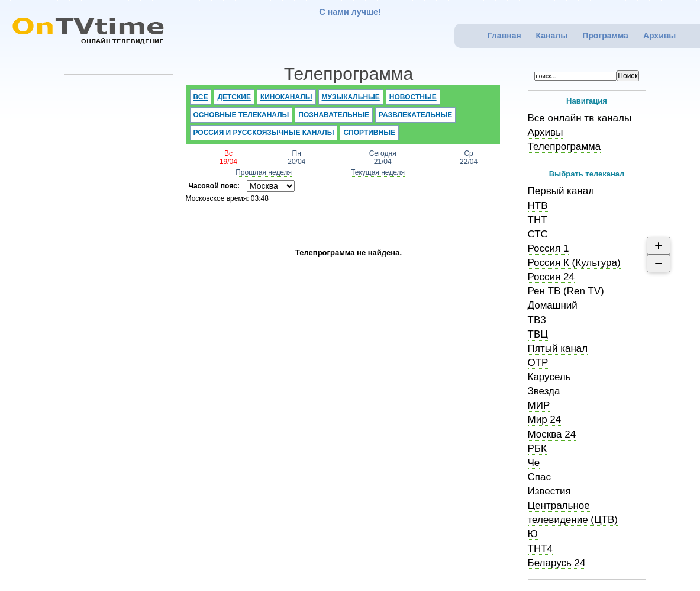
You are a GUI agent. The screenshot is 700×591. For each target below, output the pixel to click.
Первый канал (561, 191)
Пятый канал (558, 349)
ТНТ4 (541, 549)
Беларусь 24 (557, 563)
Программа (605, 36)
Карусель (549, 377)
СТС (538, 234)
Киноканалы (286, 97)
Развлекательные (415, 115)
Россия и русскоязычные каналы (264, 133)
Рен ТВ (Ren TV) (566, 291)
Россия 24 (551, 277)
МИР (539, 405)
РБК (537, 449)
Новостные (413, 97)
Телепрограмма (564, 147)
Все (201, 97)
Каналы (552, 36)
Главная (504, 36)
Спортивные (369, 133)
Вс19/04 (228, 158)
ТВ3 (537, 320)
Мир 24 (545, 420)
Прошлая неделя (264, 172)
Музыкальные (351, 97)
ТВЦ (538, 334)
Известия (549, 491)
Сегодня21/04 (383, 158)
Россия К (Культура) (574, 263)
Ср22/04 (469, 158)
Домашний (553, 305)
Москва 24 (552, 434)
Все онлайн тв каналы (580, 118)
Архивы (659, 36)
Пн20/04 (296, 158)
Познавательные (334, 115)
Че (534, 463)
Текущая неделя (378, 172)
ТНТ (538, 220)
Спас (539, 477)
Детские (234, 97)
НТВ (538, 206)
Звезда (544, 391)
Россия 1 (549, 248)
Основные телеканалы (241, 115)
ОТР (538, 363)
